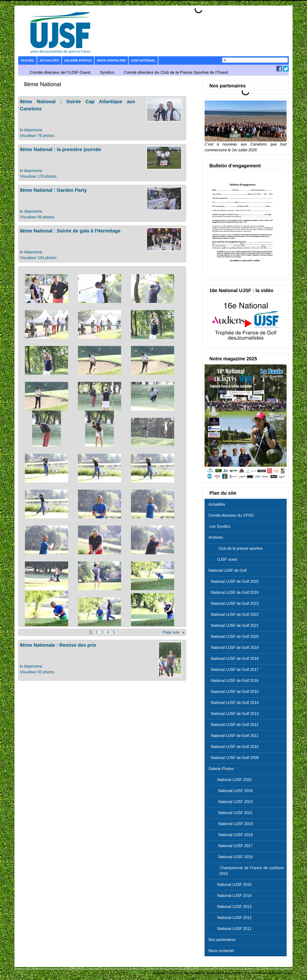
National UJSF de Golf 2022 (235, 615)
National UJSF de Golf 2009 (235, 758)
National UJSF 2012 (231, 918)
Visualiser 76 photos (37, 136)
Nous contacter (111, 60)
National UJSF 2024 (232, 791)
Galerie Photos (78, 60)
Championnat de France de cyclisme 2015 (247, 871)
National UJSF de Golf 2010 (235, 747)
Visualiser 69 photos (37, 217)
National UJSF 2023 (232, 802)
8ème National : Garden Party (53, 190)
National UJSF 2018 (232, 835)
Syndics (107, 72)
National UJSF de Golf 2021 (235, 626)
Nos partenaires (222, 940)
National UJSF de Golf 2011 (235, 736)
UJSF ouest (224, 559)
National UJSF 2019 (232, 824)
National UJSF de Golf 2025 (235, 581)
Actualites (49, 60)
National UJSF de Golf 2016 (235, 681)
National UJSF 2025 (231, 780)
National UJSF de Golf (227, 570)
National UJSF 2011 (231, 929)
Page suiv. (171, 632)
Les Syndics (219, 526)
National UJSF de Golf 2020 (235, 637)
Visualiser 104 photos (38, 258)
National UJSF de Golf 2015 (235, 692)
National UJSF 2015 (231, 885)
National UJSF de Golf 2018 (235, 659)
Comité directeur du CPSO (231, 515)
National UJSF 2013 (231, 907)
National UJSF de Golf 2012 (235, 725)
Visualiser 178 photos (38, 176)
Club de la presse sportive (237, 548)
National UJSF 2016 (232, 857)
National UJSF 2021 (232, 813)
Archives (216, 537)
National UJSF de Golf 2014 (235, 703)
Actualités (217, 504)
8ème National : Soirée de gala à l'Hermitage (70, 231)
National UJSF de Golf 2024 (235, 592)
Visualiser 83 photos (37, 672)
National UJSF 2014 (231, 896)
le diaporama (31, 130)
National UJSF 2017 (232, 846)
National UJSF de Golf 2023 (235, 603)
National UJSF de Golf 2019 (235, 648)
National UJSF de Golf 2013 (235, 714)
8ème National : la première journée (60, 149)
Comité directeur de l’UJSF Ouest (60, 72)
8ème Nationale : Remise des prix (58, 645)
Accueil (27, 60)
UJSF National (143, 60)
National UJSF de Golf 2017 (235, 670)
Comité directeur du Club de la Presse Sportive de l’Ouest (176, 72)
